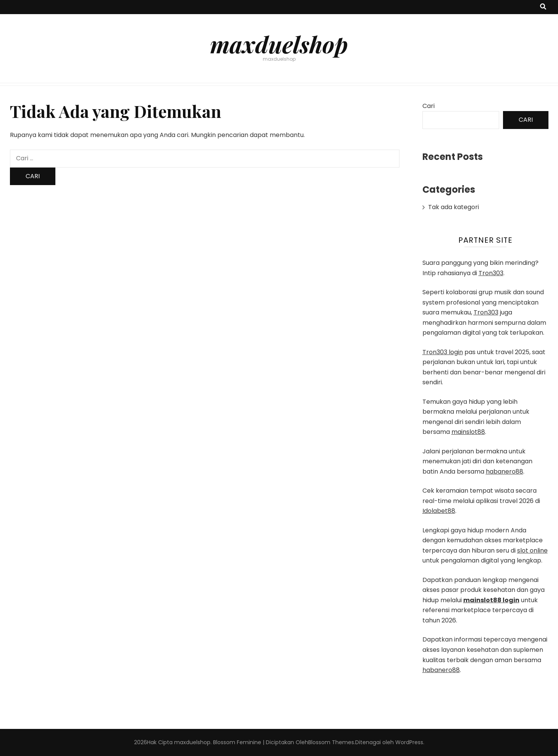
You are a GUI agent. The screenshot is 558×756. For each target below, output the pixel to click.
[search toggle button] (543, 7)
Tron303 (491, 273)
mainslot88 (468, 432)
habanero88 (505, 471)
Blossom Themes (331, 742)
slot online (532, 550)
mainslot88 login (491, 600)
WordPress (409, 742)
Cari (429, 106)
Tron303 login (443, 352)
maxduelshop (279, 44)
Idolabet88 (439, 511)
